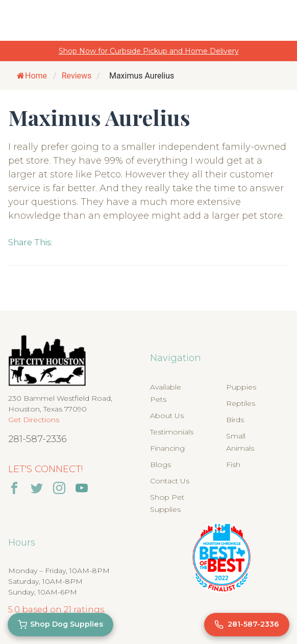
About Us (167, 416)
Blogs (160, 465)
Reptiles (241, 403)
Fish (233, 465)
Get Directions (34, 420)
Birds (235, 420)
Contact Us (170, 481)
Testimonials (172, 432)
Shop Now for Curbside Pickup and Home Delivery (149, 51)
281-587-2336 (38, 439)
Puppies (241, 387)
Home (32, 76)
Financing (167, 448)
